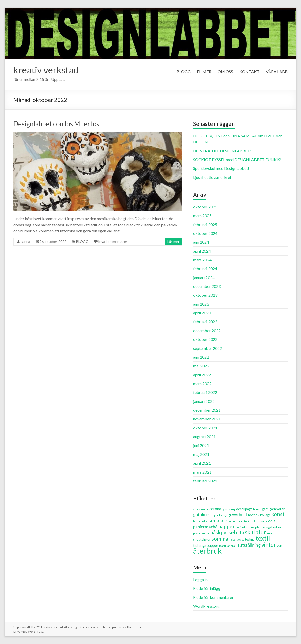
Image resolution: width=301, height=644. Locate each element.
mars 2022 (202, 383)
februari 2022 (205, 392)
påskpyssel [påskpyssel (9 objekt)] (223, 532)
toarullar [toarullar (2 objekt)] (225, 546)
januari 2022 (204, 401)
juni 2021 (201, 445)
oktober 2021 (205, 428)
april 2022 (202, 375)
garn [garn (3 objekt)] (265, 509)
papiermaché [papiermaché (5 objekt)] (205, 527)
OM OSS (225, 72)
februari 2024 (205, 269)
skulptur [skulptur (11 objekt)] (255, 532)
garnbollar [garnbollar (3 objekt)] (277, 509)
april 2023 (202, 313)
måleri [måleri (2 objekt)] (228, 521)
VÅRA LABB (277, 72)
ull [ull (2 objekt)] (237, 546)
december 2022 (207, 330)
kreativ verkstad (46, 70)
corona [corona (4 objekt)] (215, 509)
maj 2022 (201, 366)
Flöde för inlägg (207, 588)
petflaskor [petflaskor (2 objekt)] (242, 527)
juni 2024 (201, 242)
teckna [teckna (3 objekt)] (250, 539)
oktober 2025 (205, 207)
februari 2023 (205, 322)
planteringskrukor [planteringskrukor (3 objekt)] (268, 527)
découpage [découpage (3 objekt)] (244, 509)
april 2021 (202, 463)
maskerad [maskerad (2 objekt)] (205, 521)
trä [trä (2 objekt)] (233, 546)
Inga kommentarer (113, 242)
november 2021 (207, 419)
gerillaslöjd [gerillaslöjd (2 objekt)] (221, 515)
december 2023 (207, 286)
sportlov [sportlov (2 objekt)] (236, 540)
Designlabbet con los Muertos (56, 124)
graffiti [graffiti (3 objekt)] (233, 515)
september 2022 (207, 348)
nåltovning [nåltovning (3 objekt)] (260, 521)
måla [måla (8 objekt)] (218, 520)
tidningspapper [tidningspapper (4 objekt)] (206, 545)
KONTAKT (249, 72)
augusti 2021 (204, 437)
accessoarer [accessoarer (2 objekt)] (201, 509)
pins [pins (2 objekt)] (252, 527)
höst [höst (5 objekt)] (243, 515)
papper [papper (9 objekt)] (226, 526)
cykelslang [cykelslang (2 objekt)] (229, 509)
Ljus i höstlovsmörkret (212, 177)
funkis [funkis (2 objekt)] (257, 509)
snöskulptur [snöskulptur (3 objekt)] (202, 539)
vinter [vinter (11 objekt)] (269, 545)
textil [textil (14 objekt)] (263, 538)
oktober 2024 (205, 233)
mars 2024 (202, 260)
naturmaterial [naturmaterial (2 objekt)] (242, 521)
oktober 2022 (205, 339)
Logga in (200, 579)
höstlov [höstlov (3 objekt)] (254, 515)
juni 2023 (201, 304)
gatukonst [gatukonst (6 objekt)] (203, 514)
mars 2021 (202, 472)
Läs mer (173, 242)
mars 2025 (202, 216)
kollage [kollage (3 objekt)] (265, 515)
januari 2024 (204, 277)
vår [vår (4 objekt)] (280, 545)
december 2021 (207, 410)
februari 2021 (205, 481)
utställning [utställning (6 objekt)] (250, 545)
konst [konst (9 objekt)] (278, 514)
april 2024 (202, 251)
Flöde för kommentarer (213, 597)
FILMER (204, 72)
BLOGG (184, 72)
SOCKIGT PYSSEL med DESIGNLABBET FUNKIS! (237, 159)
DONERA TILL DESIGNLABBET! (222, 151)
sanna (25, 242)
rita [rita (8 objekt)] (240, 532)
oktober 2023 (205, 295)
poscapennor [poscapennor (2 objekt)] (201, 533)
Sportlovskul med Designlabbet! (221, 168)
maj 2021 (201, 454)
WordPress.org (206, 606)
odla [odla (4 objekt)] (272, 521)
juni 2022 (201, 357)
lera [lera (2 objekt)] (196, 521)
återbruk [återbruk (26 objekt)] (207, 551)
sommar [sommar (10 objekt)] (221, 539)
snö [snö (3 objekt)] (269, 533)
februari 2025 (205, 224)
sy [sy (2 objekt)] (243, 540)
